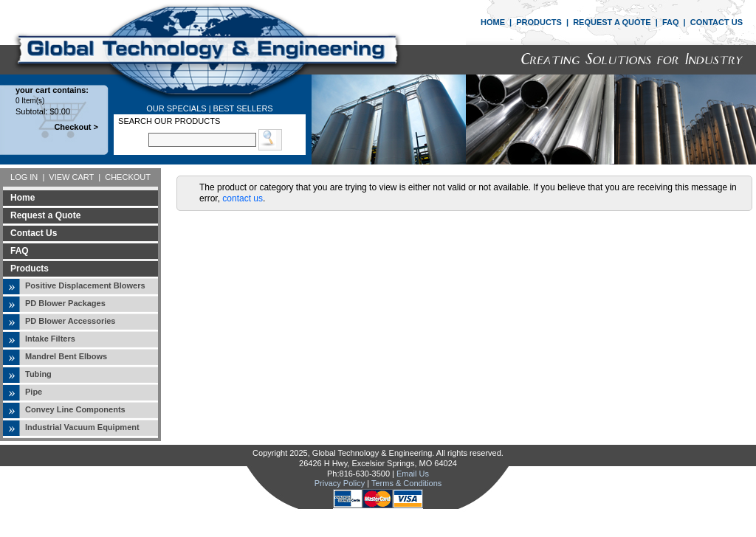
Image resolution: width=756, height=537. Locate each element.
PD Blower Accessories (70, 321)
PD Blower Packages (65, 303)
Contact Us (34, 233)
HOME (493, 22)
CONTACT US (717, 22)
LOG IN (24, 177)
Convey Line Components (75, 409)
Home (23, 198)
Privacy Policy (340, 483)
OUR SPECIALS (176, 108)
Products (30, 268)
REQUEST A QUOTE (612, 22)
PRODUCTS (539, 22)
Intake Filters (50, 339)
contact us (243, 198)
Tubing (38, 374)
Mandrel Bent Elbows (66, 356)
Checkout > (76, 127)
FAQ (671, 22)
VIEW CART (71, 177)
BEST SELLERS (243, 108)
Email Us (413, 474)
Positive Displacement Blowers (85, 285)
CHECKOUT (128, 177)
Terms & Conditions (406, 483)
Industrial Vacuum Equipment (82, 427)
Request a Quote (45, 215)
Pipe (34, 392)
